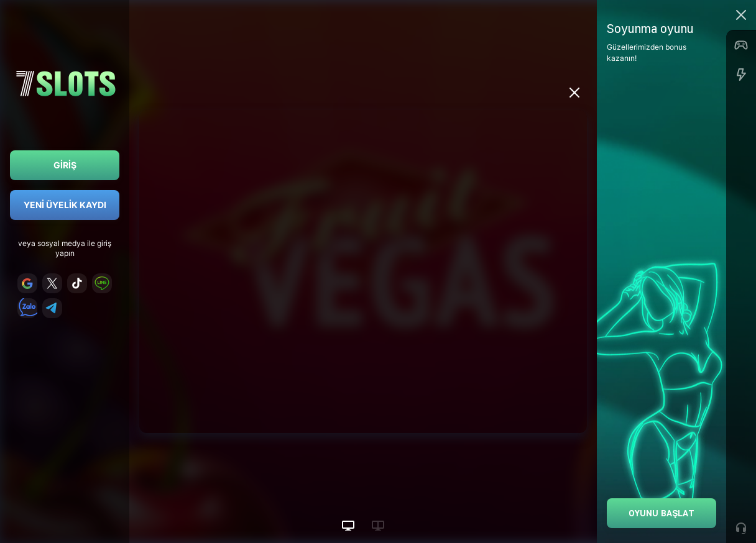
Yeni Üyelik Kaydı (65, 205)
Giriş (65, 165)
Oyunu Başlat (661, 513)
